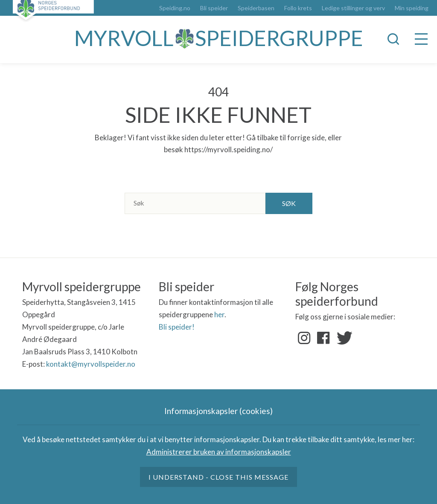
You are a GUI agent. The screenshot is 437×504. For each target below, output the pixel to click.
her (219, 314)
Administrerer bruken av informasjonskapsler (219, 452)
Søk (289, 203)
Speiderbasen (256, 8)
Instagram (304, 338)
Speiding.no (175, 8)
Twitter (343, 338)
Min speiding (412, 8)
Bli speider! (177, 327)
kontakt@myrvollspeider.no (91, 364)
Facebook (323, 338)
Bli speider (214, 8)
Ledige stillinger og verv (353, 8)
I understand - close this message (218, 477)
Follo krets (298, 8)
